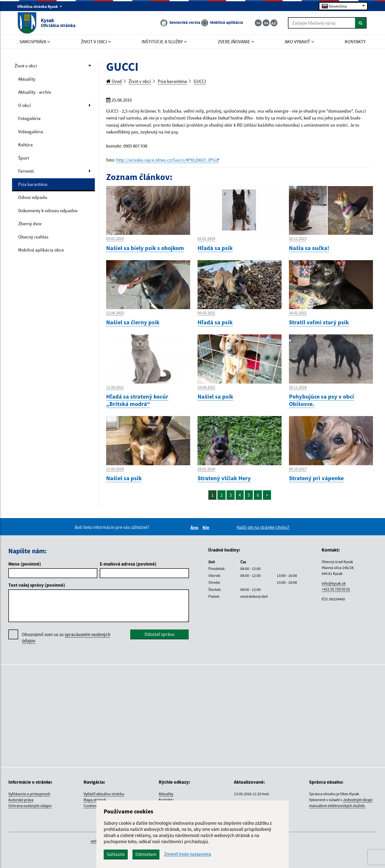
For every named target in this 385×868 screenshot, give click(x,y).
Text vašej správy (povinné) (37, 585)
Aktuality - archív (35, 92)
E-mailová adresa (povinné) (128, 564)
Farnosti (26, 171)
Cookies (90, 806)
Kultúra (25, 145)
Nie (207, 527)
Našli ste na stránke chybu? (263, 527)
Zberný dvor (30, 224)
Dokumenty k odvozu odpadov (48, 210)
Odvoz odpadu (33, 197)
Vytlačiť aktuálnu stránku (104, 794)
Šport (24, 158)
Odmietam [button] (146, 854)
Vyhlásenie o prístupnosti (29, 794)
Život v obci (26, 66)
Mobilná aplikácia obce (41, 250)
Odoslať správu (159, 634)
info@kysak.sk (334, 583)
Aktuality (27, 79)
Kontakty (166, 800)
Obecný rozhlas (33, 237)
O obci (25, 105)
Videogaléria (31, 132)
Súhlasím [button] (116, 854)
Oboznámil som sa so (66, 638)
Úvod (114, 81)
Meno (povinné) (25, 564)
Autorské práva (21, 800)
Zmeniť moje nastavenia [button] (188, 854)
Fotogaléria (29, 118)
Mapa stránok (95, 800)
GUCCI (200, 81)
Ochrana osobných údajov (30, 806)
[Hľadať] (361, 23)
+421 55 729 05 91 (336, 589)
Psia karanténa (33, 184)
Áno (195, 527)
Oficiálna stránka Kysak (40, 6)
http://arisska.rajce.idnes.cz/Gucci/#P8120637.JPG (166, 160)
